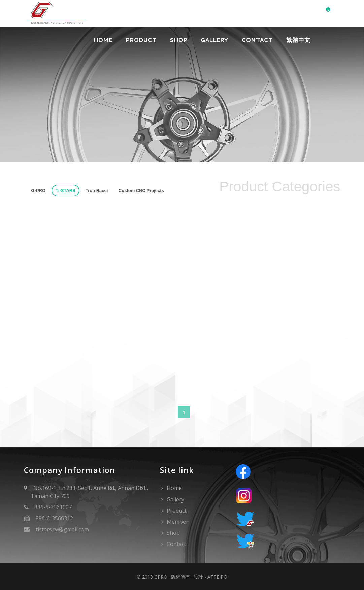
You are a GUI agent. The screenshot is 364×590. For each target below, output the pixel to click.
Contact (257, 40)
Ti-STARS (65, 190)
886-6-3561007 (53, 507)
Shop (178, 40)
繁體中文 (298, 40)
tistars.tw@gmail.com (62, 529)
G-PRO (39, 190)
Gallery (214, 40)
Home (103, 40)
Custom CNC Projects (141, 190)
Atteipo (217, 577)
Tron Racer (97, 190)
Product (141, 40)
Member (177, 522)
